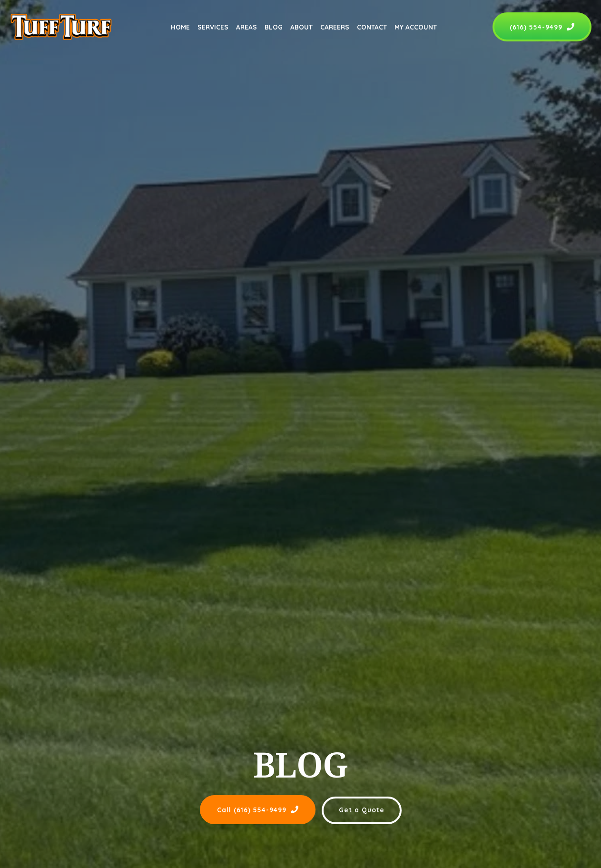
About (301, 27)
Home (180, 27)
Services (213, 27)
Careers (335, 27)
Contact (372, 27)
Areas (246, 27)
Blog (274, 27)
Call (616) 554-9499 (258, 810)
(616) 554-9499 (542, 27)
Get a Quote (362, 810)
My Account (416, 27)
